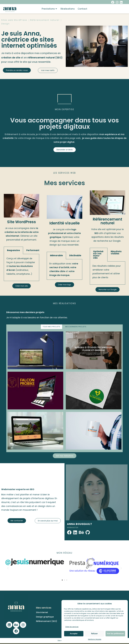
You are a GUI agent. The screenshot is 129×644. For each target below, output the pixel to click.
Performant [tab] (33, 250)
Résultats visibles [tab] (116, 253)
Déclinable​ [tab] (75, 255)
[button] (8, 569)
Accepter (74, 634)
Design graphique (45, 618)
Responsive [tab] (13, 250)
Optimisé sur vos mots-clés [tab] (98, 255)
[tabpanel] (21, 268)
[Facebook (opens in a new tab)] (113, 2)
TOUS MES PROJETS (51, 327)
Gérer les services (72, 627)
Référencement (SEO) (47, 622)
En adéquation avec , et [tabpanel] (64, 269)
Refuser (94, 634)
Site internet (42, 613)
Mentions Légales (95, 639)
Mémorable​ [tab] (56, 255)
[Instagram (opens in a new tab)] (117, 2)
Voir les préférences (115, 634)
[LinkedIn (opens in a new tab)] (121, 2)
